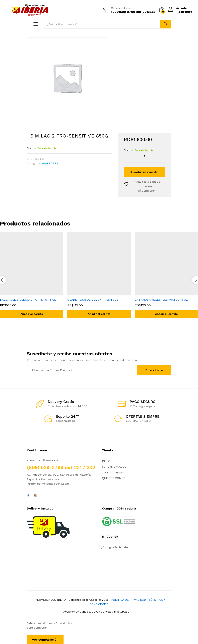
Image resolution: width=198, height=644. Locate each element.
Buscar (166, 24)
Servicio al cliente (123, 8)
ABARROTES (50, 163)
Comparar (148, 191)
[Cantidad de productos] (144, 156)
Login (109, 547)
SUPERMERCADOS (114, 467)
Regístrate (184, 12)
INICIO (106, 461)
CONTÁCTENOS (112, 472)
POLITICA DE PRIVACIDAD (129, 600)
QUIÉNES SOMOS (114, 478)
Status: (32, 148)
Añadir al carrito (144, 172)
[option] (99, 278)
